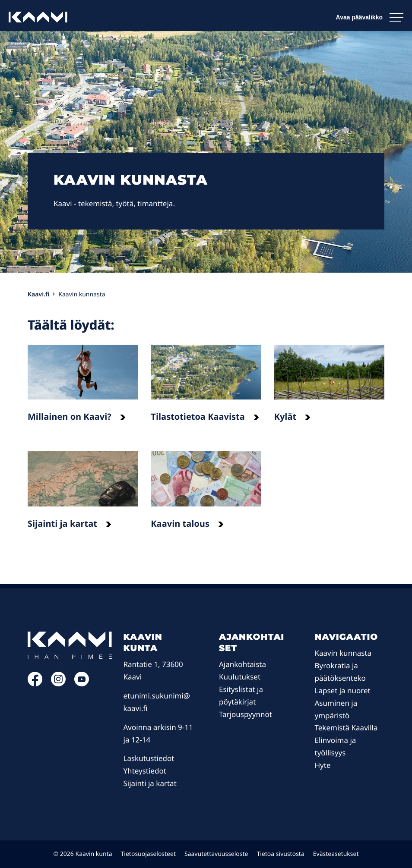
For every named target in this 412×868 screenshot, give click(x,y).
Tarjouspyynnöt (246, 714)
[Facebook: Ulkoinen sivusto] (35, 684)
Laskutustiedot (149, 758)
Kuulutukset (240, 677)
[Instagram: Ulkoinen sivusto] (58, 684)
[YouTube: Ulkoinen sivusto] (82, 684)
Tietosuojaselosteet (148, 854)
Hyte (323, 765)
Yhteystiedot (145, 771)
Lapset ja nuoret (343, 690)
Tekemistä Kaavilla (346, 728)
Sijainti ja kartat (150, 783)
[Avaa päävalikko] (370, 17)
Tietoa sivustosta (281, 854)
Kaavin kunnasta (343, 653)
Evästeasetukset (336, 854)
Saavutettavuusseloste (216, 854)
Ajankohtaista (242, 664)
